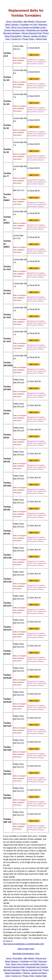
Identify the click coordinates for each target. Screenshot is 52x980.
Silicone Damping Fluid (32, 33)
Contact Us (16, 39)
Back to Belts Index (26, 949)
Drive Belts (17, 22)
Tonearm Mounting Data (14, 30)
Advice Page (41, 39)
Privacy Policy (28, 39)
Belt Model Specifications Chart (26, 954)
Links (7, 39)
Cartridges (25, 25)
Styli (35, 25)
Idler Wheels (29, 22)
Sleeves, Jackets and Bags (35, 36)
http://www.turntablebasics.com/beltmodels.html (24, 944)
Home (9, 22)
